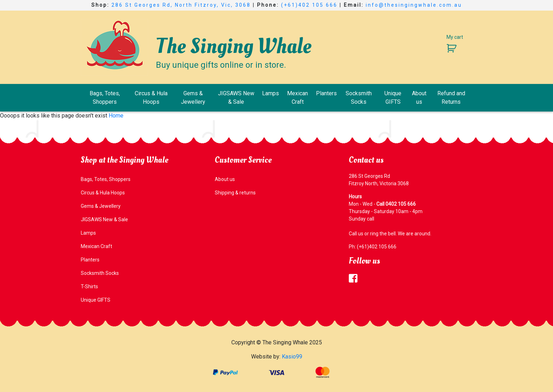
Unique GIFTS (393, 98)
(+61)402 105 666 (309, 5)
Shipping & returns (235, 193)
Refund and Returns (451, 98)
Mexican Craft (297, 98)
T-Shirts (89, 287)
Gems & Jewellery (193, 98)
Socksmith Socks (359, 98)
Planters (326, 93)
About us (419, 98)
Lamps (271, 93)
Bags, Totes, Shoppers (105, 98)
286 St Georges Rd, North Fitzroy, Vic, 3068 (181, 5)
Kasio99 (292, 357)
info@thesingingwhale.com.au (414, 5)
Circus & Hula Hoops (151, 98)
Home (116, 116)
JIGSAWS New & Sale (236, 98)
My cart (455, 37)
